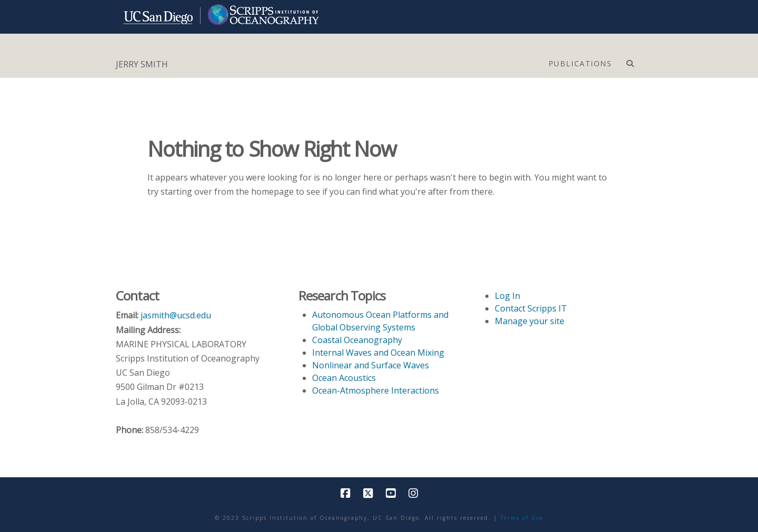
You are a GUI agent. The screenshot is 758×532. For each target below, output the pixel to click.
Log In (507, 296)
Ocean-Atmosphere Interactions (376, 390)
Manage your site (530, 321)
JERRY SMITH (142, 64)
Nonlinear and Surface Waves (371, 365)
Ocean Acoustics (344, 378)
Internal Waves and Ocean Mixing (378, 353)
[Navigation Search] (630, 61)
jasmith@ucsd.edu (176, 315)
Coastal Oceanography (357, 340)
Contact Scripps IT (531, 308)
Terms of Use (522, 518)
